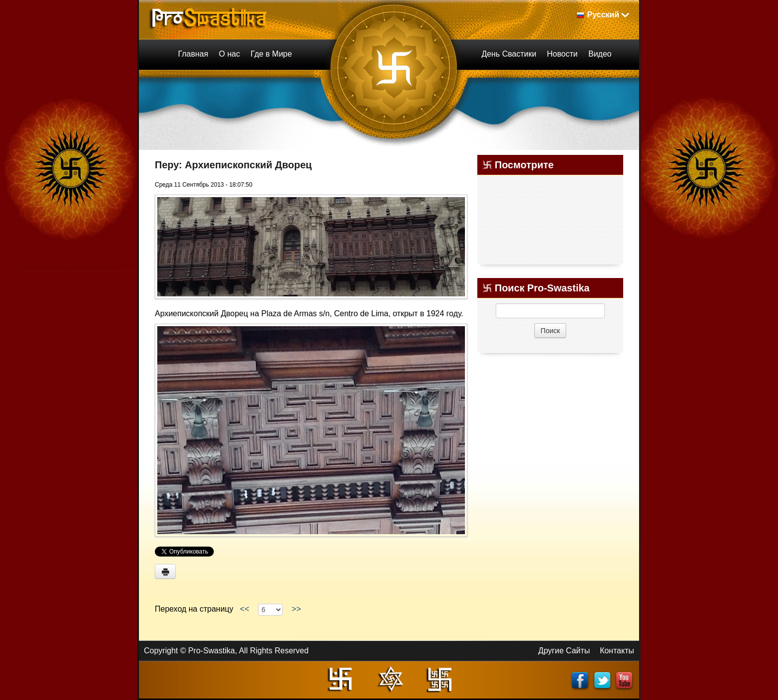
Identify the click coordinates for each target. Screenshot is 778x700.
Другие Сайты (564, 651)
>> (296, 609)
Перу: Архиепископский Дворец (233, 165)
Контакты (617, 651)
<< (245, 609)
